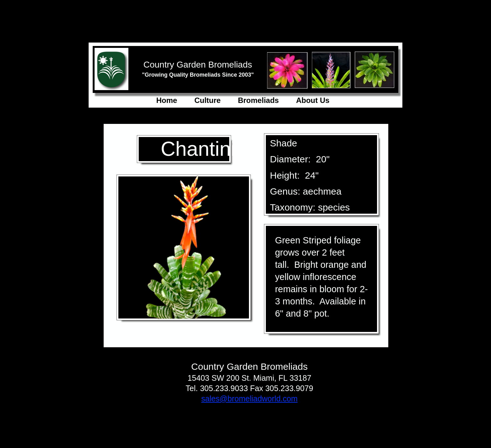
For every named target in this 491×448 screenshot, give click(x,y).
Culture (208, 100)
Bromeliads (258, 100)
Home (167, 100)
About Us (313, 100)
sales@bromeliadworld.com (249, 399)
